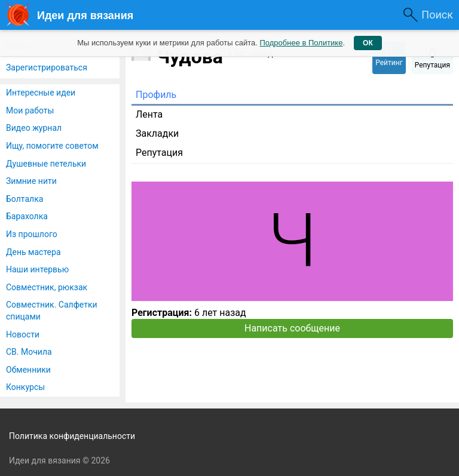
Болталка (25, 199)
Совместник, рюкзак (47, 287)
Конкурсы (25, 387)
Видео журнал (34, 128)
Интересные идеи (41, 93)
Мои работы (30, 110)
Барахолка (27, 216)
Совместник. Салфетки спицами (52, 311)
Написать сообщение (292, 328)
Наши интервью (37, 269)
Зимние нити (31, 181)
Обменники (28, 370)
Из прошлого (32, 234)
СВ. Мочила (29, 352)
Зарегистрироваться (47, 67)
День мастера (33, 252)
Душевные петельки (46, 164)
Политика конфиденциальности (72, 436)
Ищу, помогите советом (52, 146)
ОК (368, 43)
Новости (23, 334)
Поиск (437, 15)
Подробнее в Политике (301, 43)
